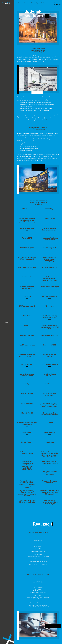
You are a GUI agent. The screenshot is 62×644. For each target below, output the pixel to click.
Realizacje (44, 3)
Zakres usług (35, 3)
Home (19, 3)
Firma (26, 3)
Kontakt (52, 3)
